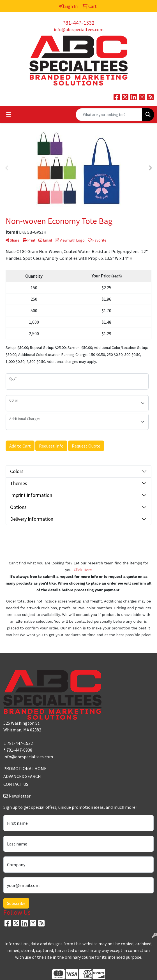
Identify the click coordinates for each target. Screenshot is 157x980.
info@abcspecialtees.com (79, 29)
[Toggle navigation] (9, 115)
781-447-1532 (78, 23)
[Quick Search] (109, 115)
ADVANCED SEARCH (22, 776)
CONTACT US (16, 784)
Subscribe (16, 903)
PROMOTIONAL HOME (25, 768)
